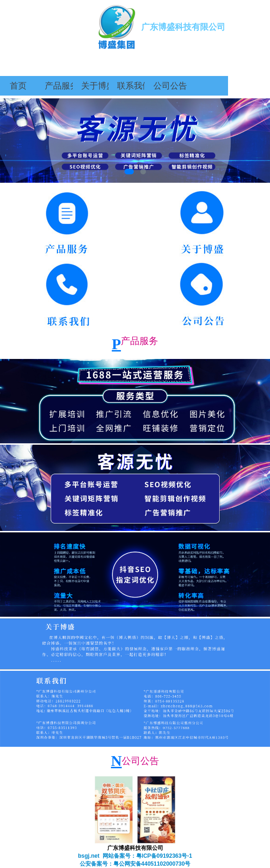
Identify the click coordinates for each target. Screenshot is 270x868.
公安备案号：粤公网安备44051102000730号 (135, 864)
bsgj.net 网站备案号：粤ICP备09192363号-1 (135, 856)
